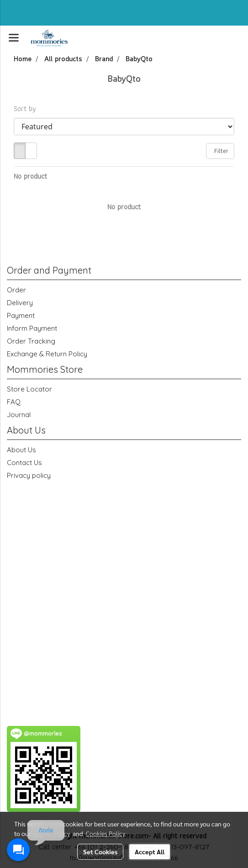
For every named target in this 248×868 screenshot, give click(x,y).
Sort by (28, 109)
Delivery (20, 303)
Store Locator (29, 389)
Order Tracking (31, 341)
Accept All (150, 852)
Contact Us (24, 463)
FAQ (14, 402)
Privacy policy (29, 475)
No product (30, 176)
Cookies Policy (106, 833)
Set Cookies (100, 852)
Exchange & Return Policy (47, 354)
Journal (19, 415)
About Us (21, 450)
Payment (21, 315)
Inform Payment (32, 328)
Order (16, 290)
